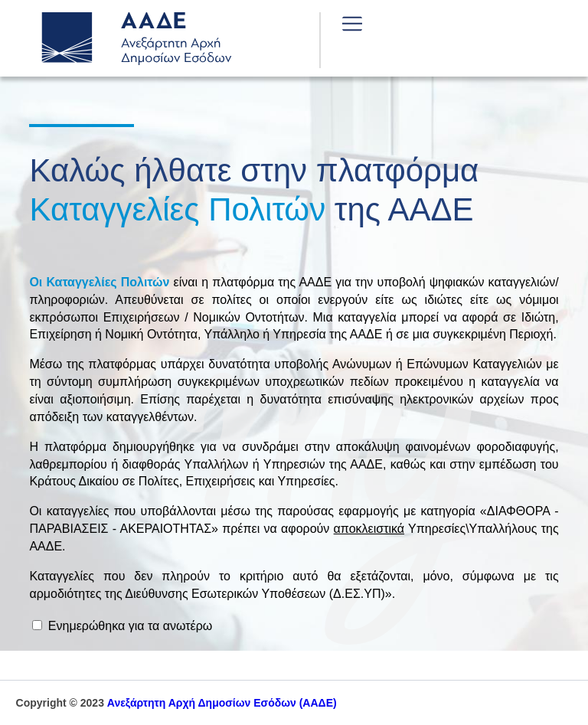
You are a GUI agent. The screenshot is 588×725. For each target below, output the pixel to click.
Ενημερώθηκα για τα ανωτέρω (122, 626)
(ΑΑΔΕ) (222, 703)
